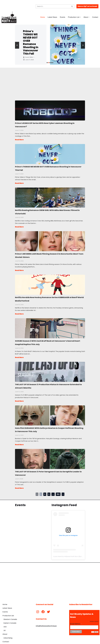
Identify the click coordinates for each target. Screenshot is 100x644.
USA (5, 620)
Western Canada (10, 612)
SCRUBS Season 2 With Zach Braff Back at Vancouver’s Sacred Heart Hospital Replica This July (50, 324)
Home (42, 17)
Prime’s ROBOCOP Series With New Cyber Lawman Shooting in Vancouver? (50, 110)
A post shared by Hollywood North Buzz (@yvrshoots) (70, 549)
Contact (95, 17)
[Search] (53, 6)
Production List (8, 609)
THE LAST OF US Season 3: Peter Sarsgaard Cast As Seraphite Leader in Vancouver (50, 453)
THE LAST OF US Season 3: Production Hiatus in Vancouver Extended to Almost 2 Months (50, 367)
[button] (80, 17)
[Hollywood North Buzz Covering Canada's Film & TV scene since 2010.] (9, 17)
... (53, 487)
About (5, 627)
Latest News (52, 17)
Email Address (76, 617)
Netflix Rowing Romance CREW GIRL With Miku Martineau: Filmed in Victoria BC (50, 196)
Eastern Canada (10, 616)
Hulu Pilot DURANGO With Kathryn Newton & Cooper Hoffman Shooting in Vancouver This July (50, 410)
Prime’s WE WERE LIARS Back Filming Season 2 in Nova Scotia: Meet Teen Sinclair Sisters (50, 239)
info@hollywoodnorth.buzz (46, 619)
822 (58, 487)
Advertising (8, 631)
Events (62, 17)
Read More (19, 139)
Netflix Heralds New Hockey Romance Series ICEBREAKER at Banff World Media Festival (50, 282)
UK (5, 624)
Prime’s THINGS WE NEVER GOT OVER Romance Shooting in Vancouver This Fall (31, 42)
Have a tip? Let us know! (87, 6)
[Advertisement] (50, 82)
